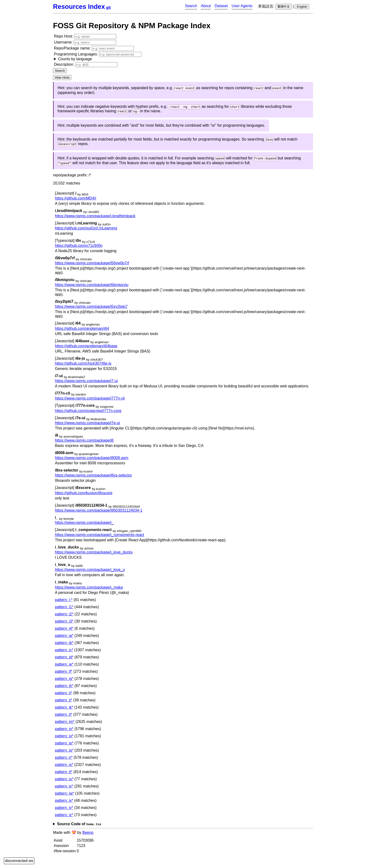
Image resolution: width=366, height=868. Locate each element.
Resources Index (79, 7)
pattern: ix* (64, 803)
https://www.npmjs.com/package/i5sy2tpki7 (91, 309)
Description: (86, 65)
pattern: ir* (64, 760)
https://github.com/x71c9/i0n (79, 248)
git (108, 8)
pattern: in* (64, 731)
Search (191, 6)
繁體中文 (284, 7)
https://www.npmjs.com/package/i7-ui (86, 383)
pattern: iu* (64, 782)
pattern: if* (64, 674)
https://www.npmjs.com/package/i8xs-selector (93, 478)
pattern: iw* (64, 796)
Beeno (88, 835)
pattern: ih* (64, 688)
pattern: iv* (64, 789)
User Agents (242, 6)
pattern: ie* (64, 667)
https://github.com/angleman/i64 (82, 331)
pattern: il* (64, 717)
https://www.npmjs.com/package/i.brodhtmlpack (95, 219)
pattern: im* (65, 724)
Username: (85, 42)
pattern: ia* (64, 638)
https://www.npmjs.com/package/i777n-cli (90, 401)
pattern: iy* (64, 810)
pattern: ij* (64, 703)
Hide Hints (62, 78)
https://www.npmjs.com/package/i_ (84, 525)
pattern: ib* (64, 645)
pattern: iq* (64, 753)
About (206, 6)
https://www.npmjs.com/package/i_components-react (100, 537)
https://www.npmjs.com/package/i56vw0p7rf (92, 266)
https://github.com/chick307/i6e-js (83, 366)
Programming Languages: (98, 57)
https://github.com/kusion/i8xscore (84, 496)
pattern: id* (64, 660)
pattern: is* (64, 767)
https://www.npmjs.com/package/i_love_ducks (94, 555)
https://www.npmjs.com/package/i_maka (89, 590)
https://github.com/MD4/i (76, 201)
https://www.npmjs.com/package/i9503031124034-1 (99, 513)
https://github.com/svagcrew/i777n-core (88, 413)
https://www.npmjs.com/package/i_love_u (90, 572)
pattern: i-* (64, 602)
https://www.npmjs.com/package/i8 (84, 443)
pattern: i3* (64, 624)
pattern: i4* (64, 631)
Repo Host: (85, 36)
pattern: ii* (64, 696)
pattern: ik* (64, 710)
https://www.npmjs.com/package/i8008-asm (92, 460)
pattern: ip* (64, 746)
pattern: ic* (64, 653)
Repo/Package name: (94, 48)
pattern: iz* (64, 817)
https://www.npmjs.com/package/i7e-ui (87, 426)
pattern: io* (64, 739)
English (302, 7)
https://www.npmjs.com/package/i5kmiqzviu (92, 287)
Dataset (221, 6)
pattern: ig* (64, 681)
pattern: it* (64, 774)
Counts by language (75, 59)
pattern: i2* (64, 617)
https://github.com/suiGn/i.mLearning (86, 231)
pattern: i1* (64, 610)
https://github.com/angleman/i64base (86, 349)
